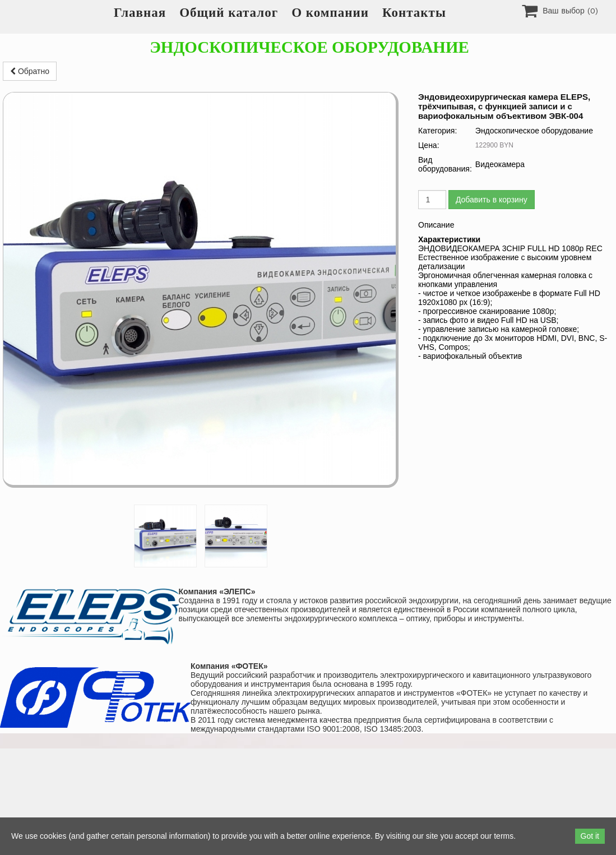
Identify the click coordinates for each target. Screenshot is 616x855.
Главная (140, 13)
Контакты (414, 13)
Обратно (30, 71)
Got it (590, 836)
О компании (330, 13)
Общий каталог (229, 13)
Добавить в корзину (492, 200)
